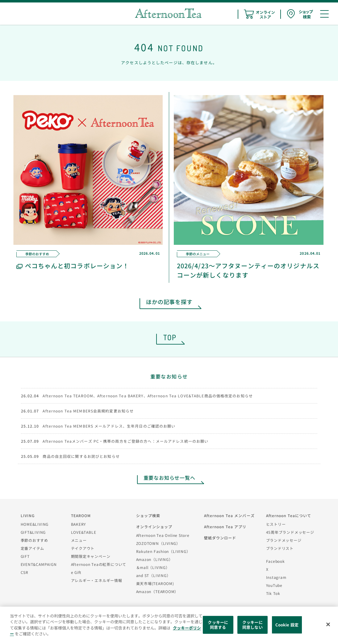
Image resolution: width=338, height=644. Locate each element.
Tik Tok (273, 593)
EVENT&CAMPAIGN (39, 564)
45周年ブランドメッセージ (290, 532)
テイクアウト (83, 548)
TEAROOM (81, 515)
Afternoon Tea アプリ (225, 527)
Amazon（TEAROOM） (157, 591)
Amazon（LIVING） (154, 559)
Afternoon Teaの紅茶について (99, 564)
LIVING (28, 515)
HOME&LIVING (35, 524)
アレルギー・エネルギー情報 (97, 580)
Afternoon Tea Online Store (163, 535)
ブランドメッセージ (284, 540)
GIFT (25, 556)
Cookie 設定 (287, 625)
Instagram (276, 577)
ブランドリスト (280, 548)
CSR (25, 572)
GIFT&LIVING (33, 532)
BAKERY (79, 524)
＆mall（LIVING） (153, 567)
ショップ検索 (148, 515)
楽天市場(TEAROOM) (155, 583)
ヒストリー (276, 524)
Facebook (275, 561)
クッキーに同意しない (252, 625)
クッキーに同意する (218, 625)
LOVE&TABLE (84, 532)
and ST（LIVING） (153, 575)
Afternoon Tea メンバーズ (229, 515)
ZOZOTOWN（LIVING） (158, 543)
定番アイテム (33, 548)
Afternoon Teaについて (289, 515)
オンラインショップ (154, 527)
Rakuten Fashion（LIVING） (163, 551)
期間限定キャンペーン (91, 556)
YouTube (274, 585)
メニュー (79, 540)
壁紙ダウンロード (220, 538)
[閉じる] (328, 625)
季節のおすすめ (34, 540)
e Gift (76, 572)
